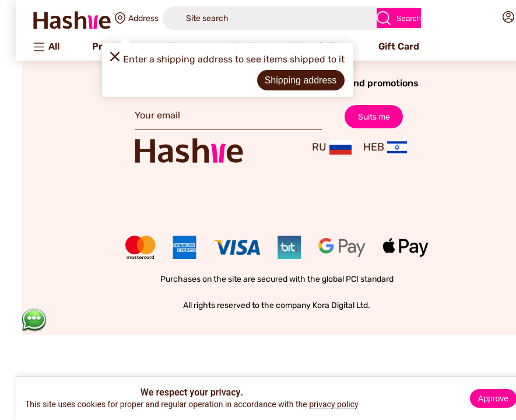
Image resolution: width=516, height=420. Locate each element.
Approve (475, 398)
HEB (366, 147)
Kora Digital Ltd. (323, 305)
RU (313, 147)
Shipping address (282, 80)
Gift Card (380, 46)
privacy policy (315, 405)
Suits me (355, 116)
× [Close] (503, 387)
